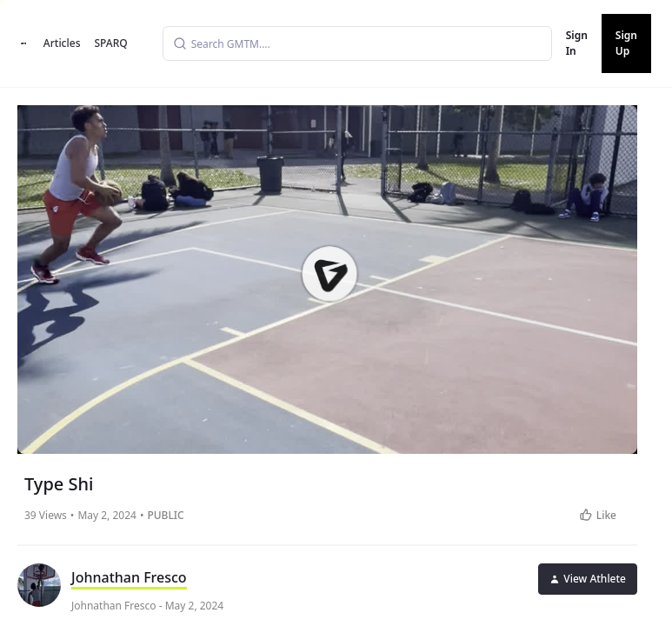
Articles (62, 43)
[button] (329, 273)
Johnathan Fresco (129, 577)
